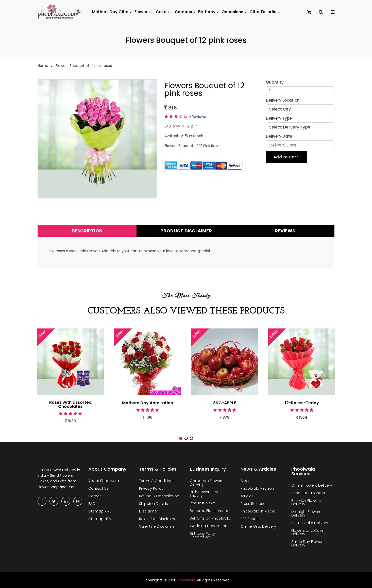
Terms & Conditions (157, 481)
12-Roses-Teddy (302, 403)
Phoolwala (186, 580)
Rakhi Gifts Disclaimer (158, 519)
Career (95, 496)
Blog (245, 481)
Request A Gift (202, 503)
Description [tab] (87, 231)
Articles (247, 496)
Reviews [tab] (285, 231)
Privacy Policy (151, 488)
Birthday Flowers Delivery (306, 502)
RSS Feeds (250, 519)
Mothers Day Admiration (148, 403)
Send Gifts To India (308, 493)
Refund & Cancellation (159, 496)
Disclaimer (149, 511)
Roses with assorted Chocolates (70, 405)
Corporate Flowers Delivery (207, 483)
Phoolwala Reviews (258, 488)
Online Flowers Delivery (312, 485)
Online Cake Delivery (310, 523)
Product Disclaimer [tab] (186, 231)
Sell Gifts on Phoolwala (210, 518)
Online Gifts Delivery (258, 526)
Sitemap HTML (101, 519)
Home (43, 66)
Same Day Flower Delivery (307, 543)
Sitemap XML (100, 511)
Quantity (275, 82)
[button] (181, 438)
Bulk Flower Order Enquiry (205, 494)
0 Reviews (197, 117)
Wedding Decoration (209, 526)
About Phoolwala (104, 481)
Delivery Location (283, 100)
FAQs (93, 504)
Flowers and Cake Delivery (307, 532)
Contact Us (98, 488)
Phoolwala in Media (258, 511)
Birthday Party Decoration (202, 535)
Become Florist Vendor (210, 511)
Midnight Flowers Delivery (306, 513)
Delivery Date (279, 136)
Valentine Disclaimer (157, 526)
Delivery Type (279, 118)
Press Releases (254, 504)
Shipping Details (154, 504)
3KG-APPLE (225, 403)
